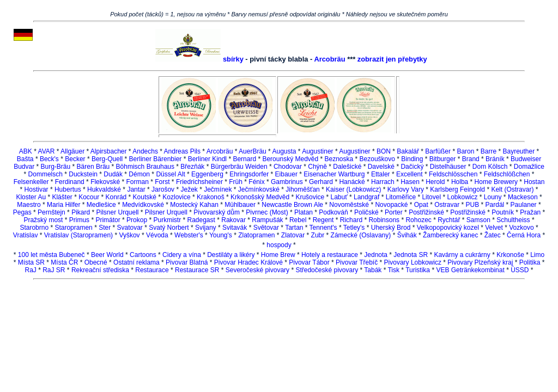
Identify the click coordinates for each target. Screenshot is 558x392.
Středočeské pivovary (327, 270)
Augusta (284, 151)
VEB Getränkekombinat (470, 270)
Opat (421, 205)
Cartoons (143, 255)
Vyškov (129, 235)
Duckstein (83, 174)
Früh (236, 182)
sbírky (233, 59)
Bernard (244, 159)
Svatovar (130, 228)
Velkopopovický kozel (448, 228)
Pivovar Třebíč (357, 262)
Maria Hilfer (63, 205)
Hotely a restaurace (330, 255)
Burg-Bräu (56, 167)
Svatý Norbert (169, 228)
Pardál (495, 205)
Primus (79, 220)
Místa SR (31, 262)
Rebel (298, 220)
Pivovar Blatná (187, 262)
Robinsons (384, 220)
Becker (75, 159)
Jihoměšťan (303, 189)
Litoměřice (401, 197)
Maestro (29, 205)
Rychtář (449, 220)
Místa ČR (64, 262)
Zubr (318, 235)
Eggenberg (207, 174)
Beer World (107, 255)
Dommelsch (46, 174)
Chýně (317, 167)
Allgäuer (72, 151)
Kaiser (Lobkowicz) (353, 189)
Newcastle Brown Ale (292, 205)
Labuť (339, 197)
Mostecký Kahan (194, 205)
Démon (139, 174)
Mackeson (523, 197)
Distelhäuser (448, 167)
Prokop (137, 220)
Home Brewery (496, 182)
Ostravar (447, 205)
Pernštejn (51, 212)
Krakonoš (211, 197)
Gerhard (321, 182)
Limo (537, 255)
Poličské (366, 212)
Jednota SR (411, 255)
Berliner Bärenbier (156, 159)
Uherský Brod (391, 228)
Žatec (493, 235)
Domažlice (529, 167)
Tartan (294, 228)
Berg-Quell (107, 159)
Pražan (530, 212)
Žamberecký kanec (450, 235)
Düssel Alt (171, 174)
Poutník (503, 212)
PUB (473, 205)
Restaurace (152, 270)
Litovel (431, 197)
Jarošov (163, 189)
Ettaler (381, 174)
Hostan (534, 182)
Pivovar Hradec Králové (248, 262)
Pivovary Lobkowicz (413, 262)
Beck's (49, 159)
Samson (478, 220)
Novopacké (391, 205)
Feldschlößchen (507, 174)
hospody (279, 245)
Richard (351, 220)
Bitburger (443, 159)
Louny (493, 197)
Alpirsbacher (109, 151)
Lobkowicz (462, 197)
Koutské (145, 197)
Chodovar (288, 167)
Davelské (381, 167)
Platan (304, 212)
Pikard (81, 212)
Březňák (192, 167)
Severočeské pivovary (257, 270)
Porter (394, 212)
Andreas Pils (182, 151)
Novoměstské (349, 205)
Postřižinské (426, 212)
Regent (323, 220)
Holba (460, 182)
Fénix (256, 182)
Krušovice (310, 197)
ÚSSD (520, 270)
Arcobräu (329, 59)
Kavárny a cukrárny (462, 255)
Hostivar (37, 189)
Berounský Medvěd (290, 159)
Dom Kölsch (490, 167)
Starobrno (34, 228)
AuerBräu (253, 151)
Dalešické (347, 167)
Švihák (407, 235)
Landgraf (366, 197)
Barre (489, 151)
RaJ (31, 270)
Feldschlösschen (453, 174)
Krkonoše (510, 255)
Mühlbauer (240, 205)
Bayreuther (518, 151)
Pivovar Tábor (309, 262)
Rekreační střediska (100, 270)
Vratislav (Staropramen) (78, 235)
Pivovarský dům (217, 212)
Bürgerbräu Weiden (239, 167)
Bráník (495, 159)
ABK (26, 151)
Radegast (201, 220)
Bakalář (408, 151)
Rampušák (267, 220)
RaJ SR (54, 270)
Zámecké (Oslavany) (361, 235)
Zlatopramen (256, 235)
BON (384, 151)
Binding (412, 159)
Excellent (410, 174)
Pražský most (43, 220)
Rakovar (233, 220)
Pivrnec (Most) (267, 212)
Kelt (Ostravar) (512, 189)
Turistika (418, 270)
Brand (471, 159)
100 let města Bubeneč (51, 255)
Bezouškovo (377, 159)
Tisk (393, 270)
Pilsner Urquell (117, 212)
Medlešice (101, 205)
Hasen (410, 182)
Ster (105, 228)
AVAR (47, 151)
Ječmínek (218, 189)
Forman (138, 182)
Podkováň (333, 212)
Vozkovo (521, 228)
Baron (465, 151)
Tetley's (354, 228)
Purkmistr (167, 220)
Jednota (376, 255)
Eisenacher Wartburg (334, 174)
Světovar (266, 228)
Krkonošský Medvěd (260, 197)
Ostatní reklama (137, 262)
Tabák (373, 270)
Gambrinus (287, 182)
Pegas (22, 212)
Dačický (412, 167)
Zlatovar (293, 235)
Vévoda (157, 235)
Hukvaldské (104, 189)
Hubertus (68, 189)
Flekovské (105, 182)
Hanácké (352, 182)
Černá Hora (524, 235)
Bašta (25, 159)
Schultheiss (513, 220)
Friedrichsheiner (199, 182)
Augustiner (317, 151)
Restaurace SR (197, 270)
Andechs (145, 151)
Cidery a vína (182, 255)
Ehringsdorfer (249, 174)
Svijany (206, 228)
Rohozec (418, 220)
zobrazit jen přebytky (392, 59)
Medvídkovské (143, 205)
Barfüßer (438, 151)
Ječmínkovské (259, 189)
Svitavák (235, 228)
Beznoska (339, 159)
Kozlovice (176, 197)
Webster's (189, 235)
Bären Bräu (93, 167)
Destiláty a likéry (231, 255)
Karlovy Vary (406, 189)
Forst (162, 182)
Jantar (136, 189)
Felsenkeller (31, 182)
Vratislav (26, 235)
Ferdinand (70, 182)
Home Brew (278, 255)
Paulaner (524, 205)
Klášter (62, 197)
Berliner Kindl (207, 159)
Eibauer (286, 174)
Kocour (89, 197)
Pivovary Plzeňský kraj (480, 262)
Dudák (113, 174)
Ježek (189, 189)
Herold (435, 182)
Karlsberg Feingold (457, 189)
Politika (530, 262)
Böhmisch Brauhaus (145, 167)
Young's (221, 235)
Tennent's (323, 228)
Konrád (116, 197)
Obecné (96, 262)
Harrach (383, 182)
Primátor (108, 220)
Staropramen (73, 228)
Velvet (494, 228)
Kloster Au (31, 197)
